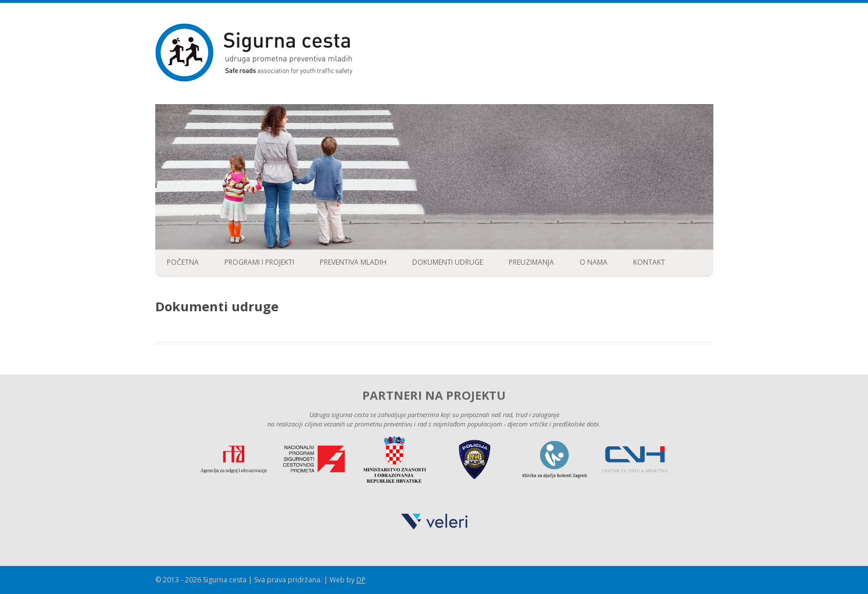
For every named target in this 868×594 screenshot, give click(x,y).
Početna (183, 262)
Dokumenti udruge (448, 262)
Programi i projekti (259, 262)
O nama (594, 262)
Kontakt (649, 262)
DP (361, 580)
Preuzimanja (531, 262)
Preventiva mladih (353, 262)
